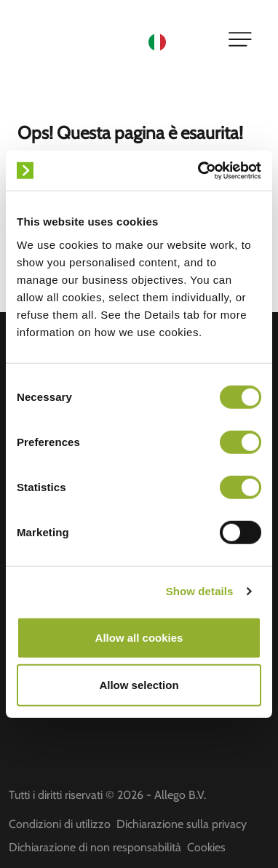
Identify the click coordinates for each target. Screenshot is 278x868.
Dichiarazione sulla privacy (182, 824)
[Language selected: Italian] (179, 41)
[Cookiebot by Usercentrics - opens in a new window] (199, 170)
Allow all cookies (139, 637)
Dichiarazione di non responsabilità (95, 847)
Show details (200, 591)
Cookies (206, 847)
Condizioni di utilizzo (60, 824)
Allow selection (139, 685)
